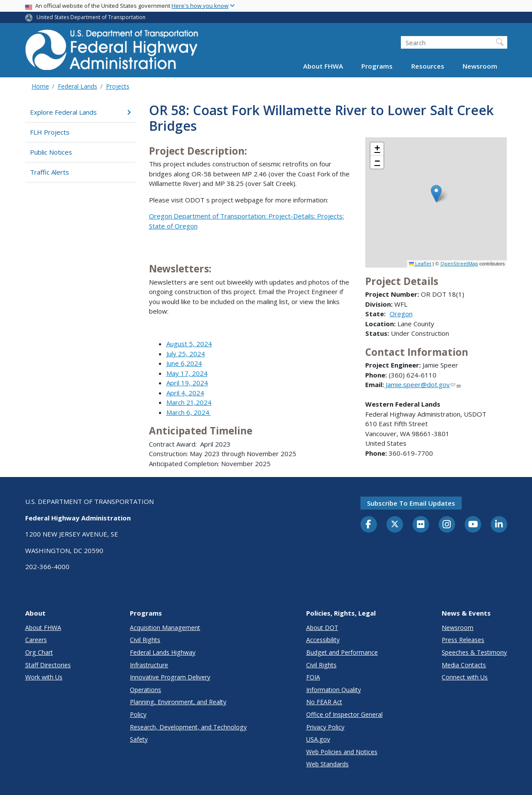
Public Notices (51, 152)
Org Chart (39, 652)
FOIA (313, 677)
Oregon (401, 314)
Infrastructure (149, 665)
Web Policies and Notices (342, 752)
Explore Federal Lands (81, 112)
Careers (36, 640)
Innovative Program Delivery (170, 677)
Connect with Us (465, 677)
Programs (377, 66)
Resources (428, 66)
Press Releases (463, 640)
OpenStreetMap (459, 263)
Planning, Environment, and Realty (178, 702)
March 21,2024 (189, 402)
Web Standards (327, 764)
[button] (436, 194)
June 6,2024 (184, 363)
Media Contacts (464, 665)
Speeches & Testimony (474, 652)
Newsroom (480, 66)
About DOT (322, 628)
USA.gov (318, 739)
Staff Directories (48, 665)
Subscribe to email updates (411, 503)
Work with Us (44, 677)
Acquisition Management (165, 628)
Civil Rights (145, 640)
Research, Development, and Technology (188, 727)
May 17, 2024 (187, 373)
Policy (138, 714)
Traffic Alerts (50, 172)
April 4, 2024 (185, 393)
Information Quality (334, 690)
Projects (118, 86)
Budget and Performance (342, 652)
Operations (145, 690)
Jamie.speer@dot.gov (423, 384)
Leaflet (420, 263)
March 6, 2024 (189, 412)
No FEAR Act (324, 702)
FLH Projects (50, 132)
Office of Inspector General (344, 714)
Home (40, 86)
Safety (139, 739)
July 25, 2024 (186, 354)
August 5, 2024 (189, 344)
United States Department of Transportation (91, 17)
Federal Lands (78, 86)
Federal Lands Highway (163, 652)
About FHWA (323, 66)
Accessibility (323, 640)
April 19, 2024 (187, 383)
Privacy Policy (325, 727)
